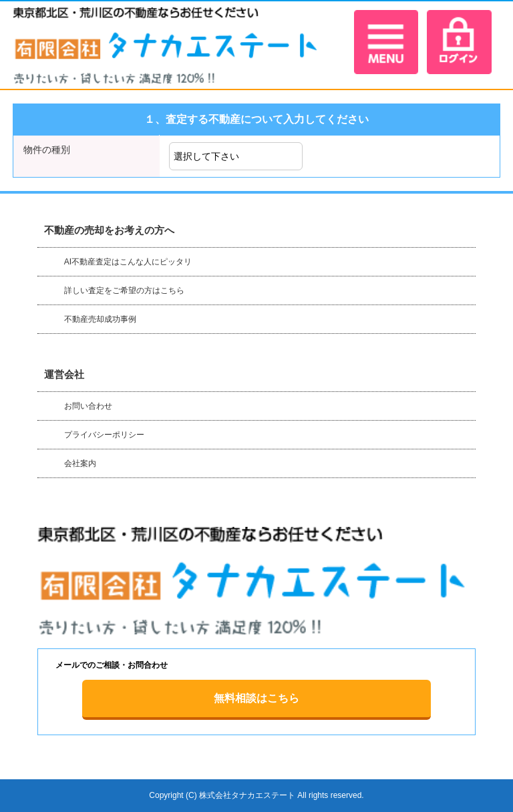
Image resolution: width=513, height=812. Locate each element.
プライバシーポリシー (104, 435)
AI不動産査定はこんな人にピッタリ (128, 262)
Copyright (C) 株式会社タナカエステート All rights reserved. (256, 795)
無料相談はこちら (256, 698)
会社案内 (80, 463)
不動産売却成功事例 (100, 319)
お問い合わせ (88, 406)
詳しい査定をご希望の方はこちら (124, 290)
